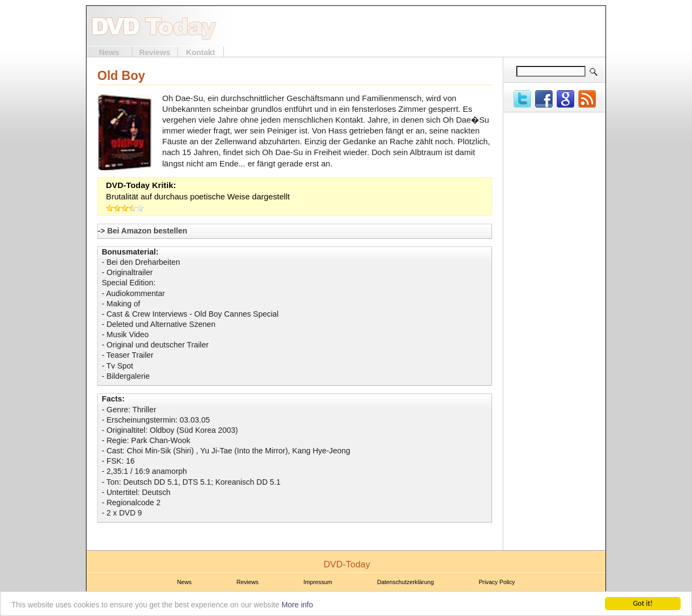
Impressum (318, 582)
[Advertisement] (474, 26)
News (109, 52)
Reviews (155, 52)
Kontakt (201, 52)
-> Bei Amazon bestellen (142, 231)
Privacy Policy (497, 582)
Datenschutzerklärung (406, 582)
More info (297, 605)
